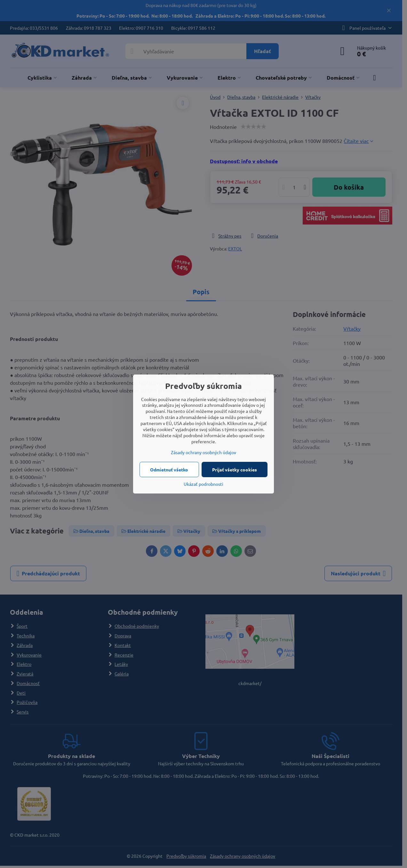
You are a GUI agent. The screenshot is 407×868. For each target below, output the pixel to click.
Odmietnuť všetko (169, 470)
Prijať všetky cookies (235, 470)
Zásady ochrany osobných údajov (203, 452)
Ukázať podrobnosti (203, 484)
